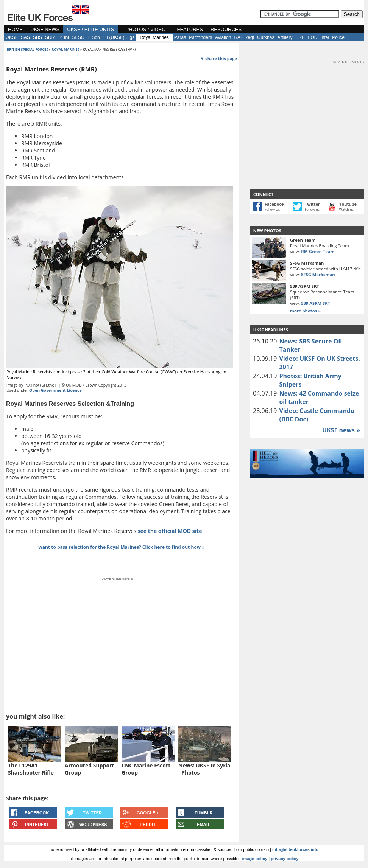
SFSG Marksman (318, 274)
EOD (312, 37)
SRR (50, 37)
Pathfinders (200, 37)
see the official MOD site (170, 531)
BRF (300, 37)
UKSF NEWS (45, 29)
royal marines (65, 49)
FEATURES (190, 29)
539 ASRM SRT (316, 303)
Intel (325, 37)
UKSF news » (341, 430)
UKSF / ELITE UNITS (90, 29)
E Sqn (94, 37)
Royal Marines (154, 37)
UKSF (12, 37)
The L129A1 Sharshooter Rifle (31, 769)
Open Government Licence (55, 390)
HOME (15, 29)
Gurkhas (266, 37)
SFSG (78, 37)
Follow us (312, 209)
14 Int (63, 37)
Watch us (347, 209)
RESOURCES (226, 29)
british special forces (27, 49)
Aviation (223, 37)
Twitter (312, 204)
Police (338, 37)
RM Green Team (318, 251)
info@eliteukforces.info (295, 849)
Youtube (348, 204)
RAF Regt (244, 37)
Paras (180, 37)
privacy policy (285, 859)
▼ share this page (219, 58)
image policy (255, 859)
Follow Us (272, 209)
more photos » (305, 311)
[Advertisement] (307, 112)
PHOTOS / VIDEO (146, 29)
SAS (25, 37)
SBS (37, 37)
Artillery (285, 37)
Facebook (274, 204)
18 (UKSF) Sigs (119, 37)
